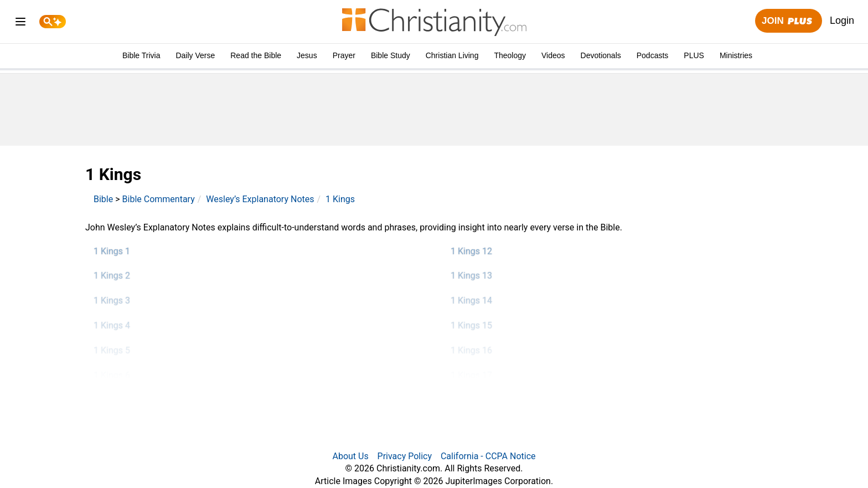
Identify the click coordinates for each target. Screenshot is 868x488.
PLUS (694, 55)
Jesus (307, 55)
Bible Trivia (141, 55)
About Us (350, 456)
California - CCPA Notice (488, 456)
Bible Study (391, 55)
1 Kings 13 (471, 276)
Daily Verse (195, 55)
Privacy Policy (405, 456)
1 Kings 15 (471, 325)
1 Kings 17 (471, 375)
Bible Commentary (159, 199)
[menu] (20, 24)
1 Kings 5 (112, 350)
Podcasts (653, 55)
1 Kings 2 (112, 276)
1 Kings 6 (112, 375)
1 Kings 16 (471, 350)
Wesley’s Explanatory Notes (260, 199)
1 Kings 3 (112, 300)
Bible (103, 199)
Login (842, 20)
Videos (553, 55)
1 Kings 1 (112, 251)
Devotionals (601, 55)
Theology (510, 55)
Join (788, 21)
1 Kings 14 (471, 300)
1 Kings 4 (112, 325)
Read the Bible (256, 55)
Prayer (344, 55)
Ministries (736, 55)
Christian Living (452, 55)
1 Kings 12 (471, 251)
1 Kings (340, 199)
